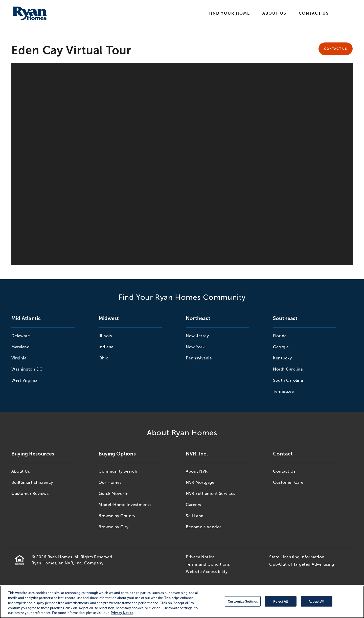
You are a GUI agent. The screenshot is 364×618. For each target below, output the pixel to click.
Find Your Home (229, 13)
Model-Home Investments (125, 505)
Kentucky (282, 358)
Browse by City (113, 527)
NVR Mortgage (200, 482)
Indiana (106, 347)
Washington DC (27, 369)
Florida (280, 336)
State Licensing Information (297, 557)
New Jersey (197, 336)
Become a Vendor (204, 527)
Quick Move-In (114, 494)
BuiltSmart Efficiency (32, 482)
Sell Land (195, 516)
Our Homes (110, 482)
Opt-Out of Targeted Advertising (302, 564)
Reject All (281, 601)
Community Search (118, 471)
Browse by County (117, 516)
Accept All (316, 601)
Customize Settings (243, 601)
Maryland (20, 347)
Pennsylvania (199, 358)
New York (195, 347)
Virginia (19, 358)
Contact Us (314, 13)
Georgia (281, 347)
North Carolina (288, 369)
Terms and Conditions (208, 564)
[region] (182, 602)
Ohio (104, 358)
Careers (194, 505)
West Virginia (24, 380)
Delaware (21, 336)
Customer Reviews (30, 494)
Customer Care (288, 482)
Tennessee (283, 391)
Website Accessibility (207, 572)
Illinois (105, 336)
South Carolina (288, 380)
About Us (274, 13)
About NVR (197, 471)
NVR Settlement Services (211, 494)
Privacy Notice (200, 557)
